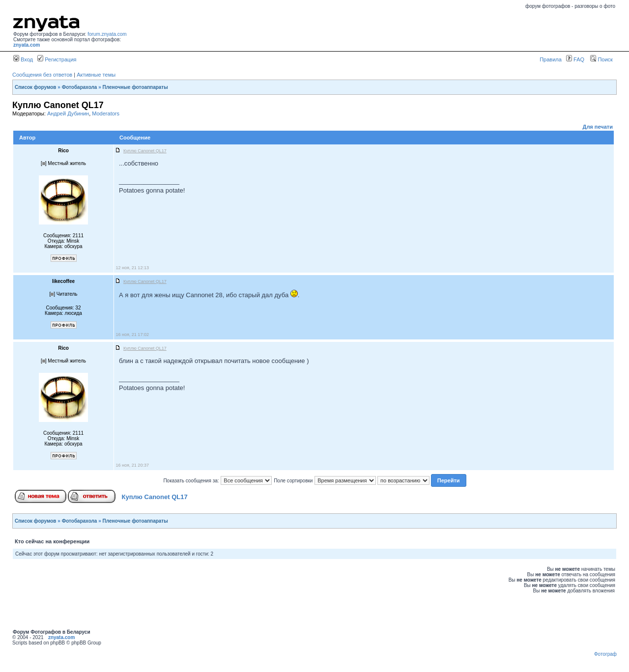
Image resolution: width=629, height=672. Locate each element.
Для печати (598, 127)
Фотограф (605, 654)
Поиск (601, 59)
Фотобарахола (80, 87)
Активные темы (96, 75)
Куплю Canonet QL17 (155, 497)
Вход (23, 59)
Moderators (106, 113)
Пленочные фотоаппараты (135, 87)
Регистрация (57, 59)
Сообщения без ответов (42, 75)
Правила (551, 59)
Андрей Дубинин (68, 113)
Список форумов (36, 87)
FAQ (575, 59)
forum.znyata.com (107, 34)
